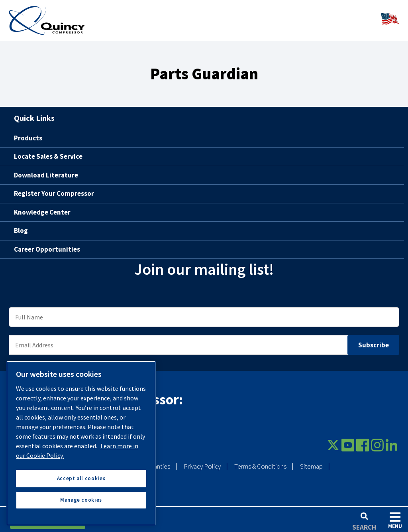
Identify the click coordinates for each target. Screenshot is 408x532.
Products (28, 132)
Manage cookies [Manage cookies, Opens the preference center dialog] (81, 500)
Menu (395, 520)
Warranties (156, 461)
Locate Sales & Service (48, 151)
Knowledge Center (42, 207)
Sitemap (311, 461)
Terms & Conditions (260, 461)
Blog (21, 225)
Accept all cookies (81, 478)
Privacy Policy (202, 461)
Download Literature (46, 169)
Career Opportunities (47, 244)
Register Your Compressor (54, 188)
